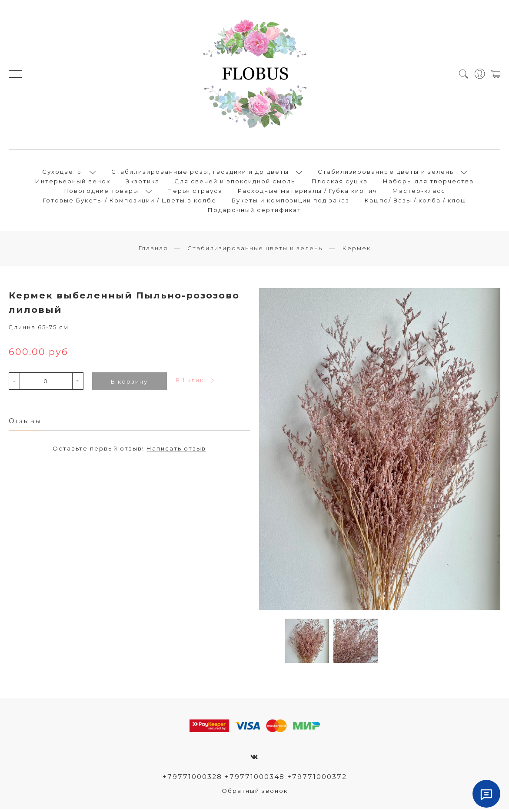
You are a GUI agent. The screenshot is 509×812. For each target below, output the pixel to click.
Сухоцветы (62, 173)
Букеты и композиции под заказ (291, 202)
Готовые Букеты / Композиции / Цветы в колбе (130, 202)
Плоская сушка (340, 182)
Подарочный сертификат (254, 211)
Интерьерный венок (73, 182)
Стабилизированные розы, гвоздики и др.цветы (200, 173)
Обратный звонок (255, 793)
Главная (153, 251)
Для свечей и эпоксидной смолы (236, 182)
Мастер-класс (419, 192)
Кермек (356, 251)
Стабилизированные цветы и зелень (386, 173)
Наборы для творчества (428, 182)
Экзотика (143, 182)
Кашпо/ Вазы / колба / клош (416, 202)
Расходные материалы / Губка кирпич (308, 192)
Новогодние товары (101, 192)
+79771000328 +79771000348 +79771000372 (254, 779)
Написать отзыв (176, 451)
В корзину (129, 384)
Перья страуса (195, 192)
